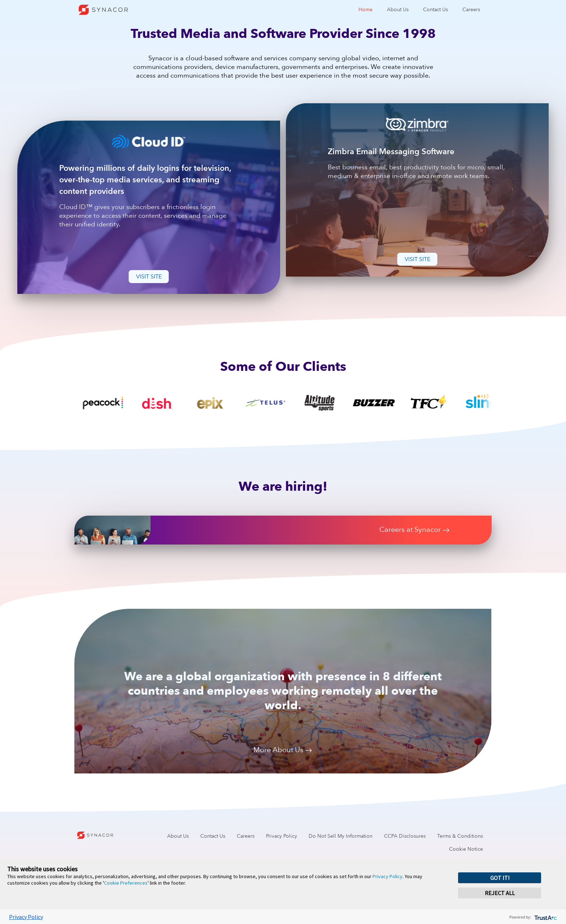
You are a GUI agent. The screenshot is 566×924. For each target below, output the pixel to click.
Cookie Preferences (126, 883)
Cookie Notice (466, 849)
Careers (471, 10)
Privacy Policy (282, 836)
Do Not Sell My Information (341, 836)
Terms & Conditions (460, 836)
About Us (398, 10)
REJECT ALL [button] (500, 893)
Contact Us (436, 10)
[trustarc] (545, 917)
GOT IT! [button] (500, 878)
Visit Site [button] (149, 277)
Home (365, 10)
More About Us (283, 750)
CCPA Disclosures (405, 836)
